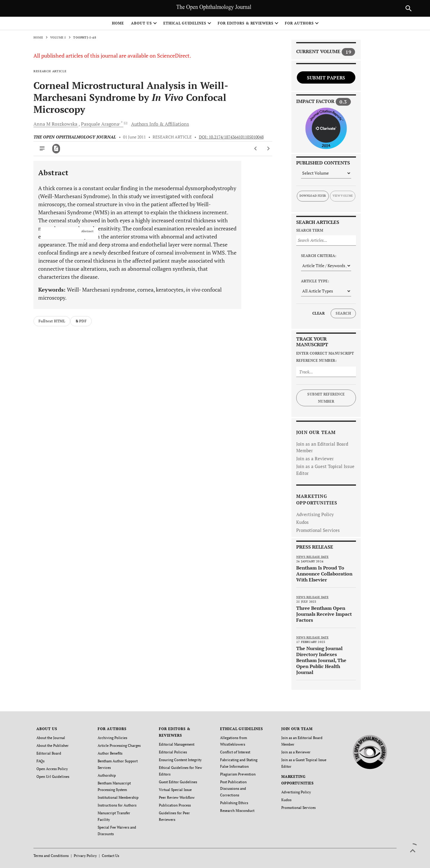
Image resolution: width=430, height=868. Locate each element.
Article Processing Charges (119, 745)
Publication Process (175, 805)
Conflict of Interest (235, 752)
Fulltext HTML (52, 321)
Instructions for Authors (117, 805)
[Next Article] (268, 149)
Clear (318, 313)
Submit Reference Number (326, 398)
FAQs (40, 761)
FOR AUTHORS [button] (299, 23)
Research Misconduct (237, 811)
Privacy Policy (85, 856)
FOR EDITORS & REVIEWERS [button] (246, 23)
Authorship (107, 775)
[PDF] (56, 149)
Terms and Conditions (51, 856)
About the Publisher (53, 745)
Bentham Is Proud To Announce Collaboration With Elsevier (324, 574)
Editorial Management (177, 744)
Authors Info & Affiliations (160, 124)
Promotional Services (318, 530)
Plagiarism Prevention (238, 774)
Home (118, 23)
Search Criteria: (319, 256)
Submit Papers (326, 78)
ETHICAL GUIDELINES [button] (185, 23)
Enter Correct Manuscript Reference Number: (325, 357)
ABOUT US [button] (142, 23)
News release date (312, 557)
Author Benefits (110, 753)
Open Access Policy (52, 769)
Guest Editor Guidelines (178, 782)
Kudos (302, 522)
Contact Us (110, 856)
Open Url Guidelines (53, 777)
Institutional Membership (118, 797)
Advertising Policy (315, 514)
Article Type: (315, 281)
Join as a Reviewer (315, 458)
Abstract (87, 231)
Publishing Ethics (234, 803)
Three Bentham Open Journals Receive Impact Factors (324, 614)
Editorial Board (49, 753)
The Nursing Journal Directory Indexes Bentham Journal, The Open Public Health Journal (321, 660)
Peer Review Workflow (177, 797)
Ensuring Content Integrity (180, 760)
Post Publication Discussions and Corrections (233, 788)
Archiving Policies (112, 738)
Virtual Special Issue (175, 790)
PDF (81, 321)
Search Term (310, 230)
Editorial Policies (173, 752)
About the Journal (51, 738)
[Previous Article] (256, 149)
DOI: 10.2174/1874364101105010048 (231, 137)
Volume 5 (58, 37)
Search (343, 313)
